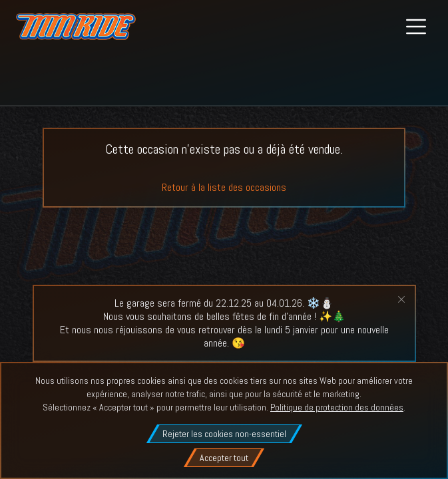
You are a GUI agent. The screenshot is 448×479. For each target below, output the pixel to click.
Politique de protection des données (337, 407)
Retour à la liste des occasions (224, 187)
